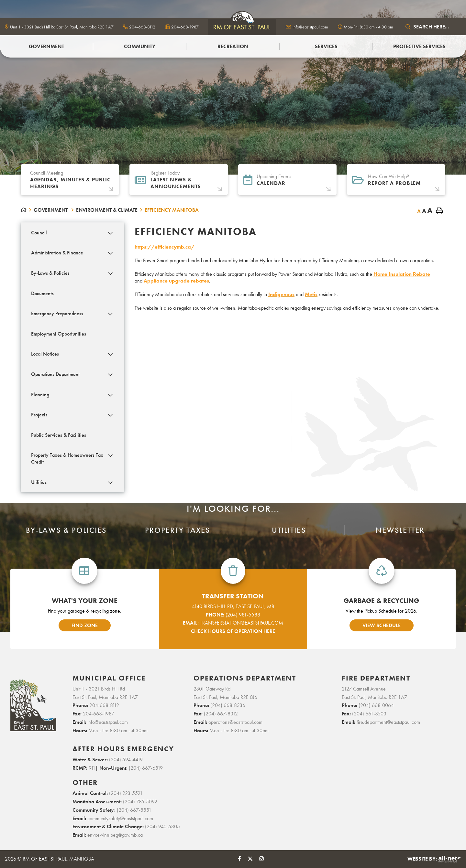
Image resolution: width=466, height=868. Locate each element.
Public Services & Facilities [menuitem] (59, 435)
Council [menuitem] (39, 233)
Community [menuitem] (140, 46)
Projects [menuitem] (39, 415)
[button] (111, 233)
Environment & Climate (107, 210)
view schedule (382, 625)
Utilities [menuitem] (39, 482)
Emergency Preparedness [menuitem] (57, 313)
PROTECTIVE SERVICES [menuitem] (419, 46)
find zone (85, 625)
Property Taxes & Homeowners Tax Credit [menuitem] (67, 458)
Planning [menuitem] (40, 395)
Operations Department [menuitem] (55, 374)
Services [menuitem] (326, 46)
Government (51, 210)
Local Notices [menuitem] (45, 354)
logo (242, 27)
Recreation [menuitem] (233, 46)
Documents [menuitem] (42, 293)
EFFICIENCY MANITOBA (172, 210)
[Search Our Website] (432, 27)
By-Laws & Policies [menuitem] (50, 273)
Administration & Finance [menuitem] (57, 253)
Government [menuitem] (46, 46)
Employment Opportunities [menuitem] (59, 334)
